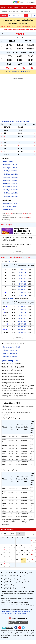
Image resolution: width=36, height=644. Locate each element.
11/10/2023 (22, 273)
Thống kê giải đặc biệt (10, 357)
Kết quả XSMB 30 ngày (10, 203)
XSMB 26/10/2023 (13, 72)
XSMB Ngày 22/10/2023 (11, 190)
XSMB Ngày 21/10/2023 (11, 193)
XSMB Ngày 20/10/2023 (11, 196)
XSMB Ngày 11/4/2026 (10, 165)
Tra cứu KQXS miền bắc (10, 353)
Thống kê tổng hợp (19, 579)
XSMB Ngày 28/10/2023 (11, 174)
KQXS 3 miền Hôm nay (10, 207)
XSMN (10, 7)
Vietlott (24, 7)
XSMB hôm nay (8, 161)
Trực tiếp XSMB (8, 210)
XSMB (3, 7)
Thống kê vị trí (21, 576)
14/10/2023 (22, 278)
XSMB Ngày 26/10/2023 (11, 177)
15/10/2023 (22, 284)
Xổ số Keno (4, 576)
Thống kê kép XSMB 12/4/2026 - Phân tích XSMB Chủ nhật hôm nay (23, 231)
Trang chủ (4, 573)
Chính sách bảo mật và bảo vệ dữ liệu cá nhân (14, 614)
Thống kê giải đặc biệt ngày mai (11, 588)
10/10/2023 (22, 270)
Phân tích (12, 576)
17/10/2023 (22, 293)
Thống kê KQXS (6, 225)
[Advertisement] (18, 97)
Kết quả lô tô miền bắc (10, 350)
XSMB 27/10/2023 (21, 26)
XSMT (16, 7)
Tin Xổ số (24, 588)
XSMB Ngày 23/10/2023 (11, 187)
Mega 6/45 (28, 573)
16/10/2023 (22, 287)
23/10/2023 (22, 324)
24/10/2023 (22, 327)
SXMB (9, 261)
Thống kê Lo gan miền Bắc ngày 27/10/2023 (16, 257)
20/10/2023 (22, 310)
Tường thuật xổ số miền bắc (12, 347)
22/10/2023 (22, 315)
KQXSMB (10, 299)
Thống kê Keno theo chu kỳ (9, 582)
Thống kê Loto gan (7, 579)
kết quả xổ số (9, 214)
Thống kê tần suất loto (25, 582)
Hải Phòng (32, 26)
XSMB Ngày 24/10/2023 (11, 184)
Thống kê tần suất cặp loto (9, 585)
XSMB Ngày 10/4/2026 (10, 168)
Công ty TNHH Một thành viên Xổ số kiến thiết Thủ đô (16, 611)
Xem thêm (18, 252)
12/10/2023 (22, 275)
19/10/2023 (22, 307)
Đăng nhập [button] (31, 3)
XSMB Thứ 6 (11, 26)
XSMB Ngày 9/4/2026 (10, 171)
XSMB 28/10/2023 (26, 72)
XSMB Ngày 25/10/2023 (11, 180)
